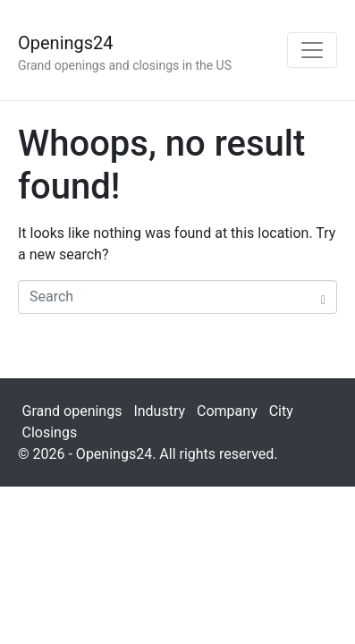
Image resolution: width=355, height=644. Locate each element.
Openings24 (66, 43)
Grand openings (72, 411)
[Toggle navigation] (312, 50)
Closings (50, 432)
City (281, 411)
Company (227, 411)
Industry (159, 411)
